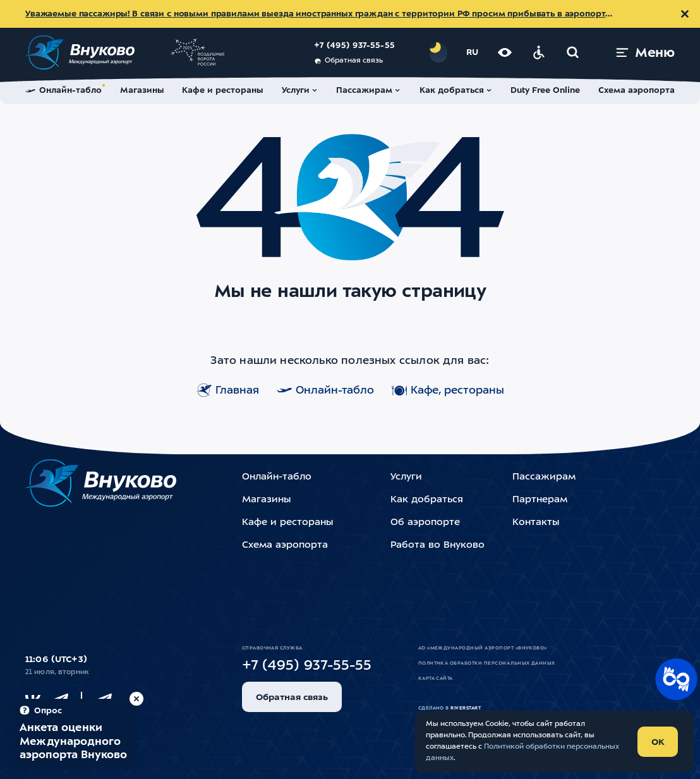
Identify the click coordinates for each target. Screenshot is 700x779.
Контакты (536, 523)
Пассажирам (544, 477)
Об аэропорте (425, 523)
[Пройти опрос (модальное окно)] (73, 734)
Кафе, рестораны (448, 390)
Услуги (406, 477)
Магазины (266, 500)
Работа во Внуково (437, 546)
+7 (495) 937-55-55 (354, 46)
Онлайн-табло (325, 390)
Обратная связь (348, 61)
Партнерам (540, 500)
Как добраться (427, 500)
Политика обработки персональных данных (487, 663)
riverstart (466, 708)
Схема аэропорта (285, 546)
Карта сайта (436, 679)
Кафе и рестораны (287, 523)
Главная (228, 390)
